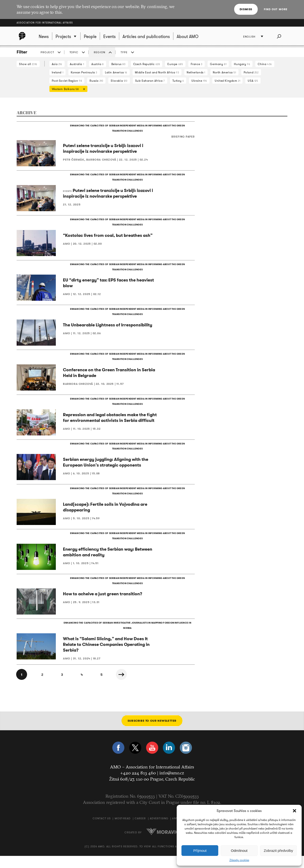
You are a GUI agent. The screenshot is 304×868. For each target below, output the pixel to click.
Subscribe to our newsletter (152, 732)
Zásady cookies (239, 860)
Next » (128, 687)
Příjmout (200, 851)
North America (224, 72)
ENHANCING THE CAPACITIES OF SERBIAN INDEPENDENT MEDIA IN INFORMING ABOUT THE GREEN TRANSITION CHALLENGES (127, 129)
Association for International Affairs (45, 23)
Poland (251, 72)
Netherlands (196, 72)
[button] (294, 811)
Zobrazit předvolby (278, 851)
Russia (96, 81)
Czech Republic (147, 64)
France (197, 64)
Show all (28, 64)
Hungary (242, 64)
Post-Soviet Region (67, 81)
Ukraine (199, 81)
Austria (97, 64)
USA (253, 81)
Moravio (163, 843)
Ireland (57, 72)
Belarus (119, 64)
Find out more (276, 9)
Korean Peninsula (84, 72)
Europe (175, 64)
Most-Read (123, 830)
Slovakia (119, 81)
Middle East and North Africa (157, 72)
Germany (218, 64)
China (265, 64)
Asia (57, 64)
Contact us (102, 830)
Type (124, 52)
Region (100, 52)
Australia (77, 64)
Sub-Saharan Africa (150, 81)
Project (47, 52)
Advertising (159, 830)
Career (140, 830)
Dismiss (246, 9)
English (250, 37)
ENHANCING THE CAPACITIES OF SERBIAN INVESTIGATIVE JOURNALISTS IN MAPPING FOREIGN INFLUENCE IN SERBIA (127, 637)
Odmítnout (239, 851)
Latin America (116, 72)
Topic (74, 52)
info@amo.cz (172, 785)
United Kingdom (227, 81)
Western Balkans (67, 89)
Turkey (178, 81)
